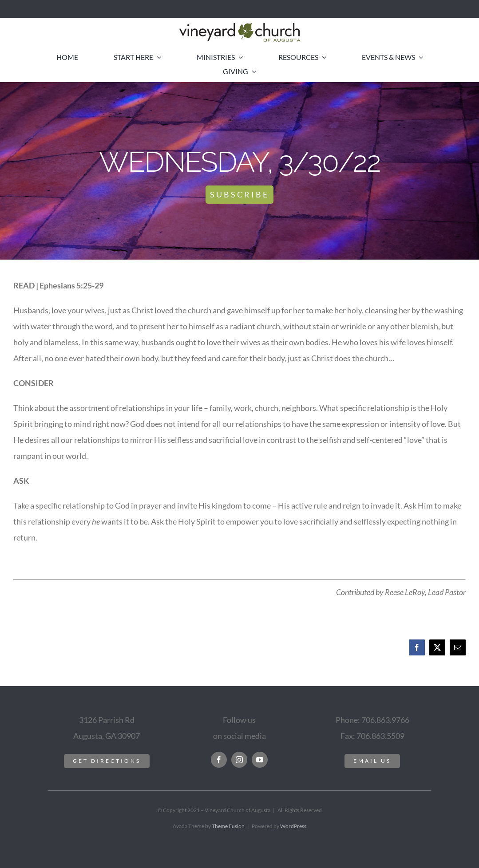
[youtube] (260, 760)
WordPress (293, 826)
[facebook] (219, 760)
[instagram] (239, 760)
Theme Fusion (228, 826)
